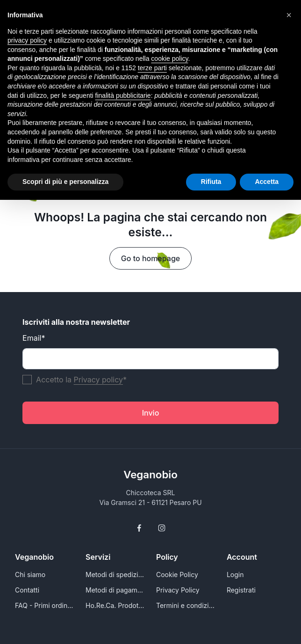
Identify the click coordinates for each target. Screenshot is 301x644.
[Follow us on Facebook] (139, 528)
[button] (289, 15)
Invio (151, 413)
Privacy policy (98, 380)
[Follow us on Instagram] (162, 528)
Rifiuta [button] (211, 182)
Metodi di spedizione (115, 574)
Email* (34, 338)
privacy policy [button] (27, 40)
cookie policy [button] (169, 59)
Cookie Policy (177, 574)
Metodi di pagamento (115, 590)
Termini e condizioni (186, 605)
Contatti (27, 590)
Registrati (241, 590)
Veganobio (150, 474)
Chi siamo (30, 574)
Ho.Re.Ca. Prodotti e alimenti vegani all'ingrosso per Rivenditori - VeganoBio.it (115, 605)
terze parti (152, 68)
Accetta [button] (267, 182)
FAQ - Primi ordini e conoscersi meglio (45, 605)
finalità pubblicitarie (123, 95)
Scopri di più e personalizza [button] (65, 182)
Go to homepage (150, 258)
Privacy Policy (178, 590)
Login (235, 574)
